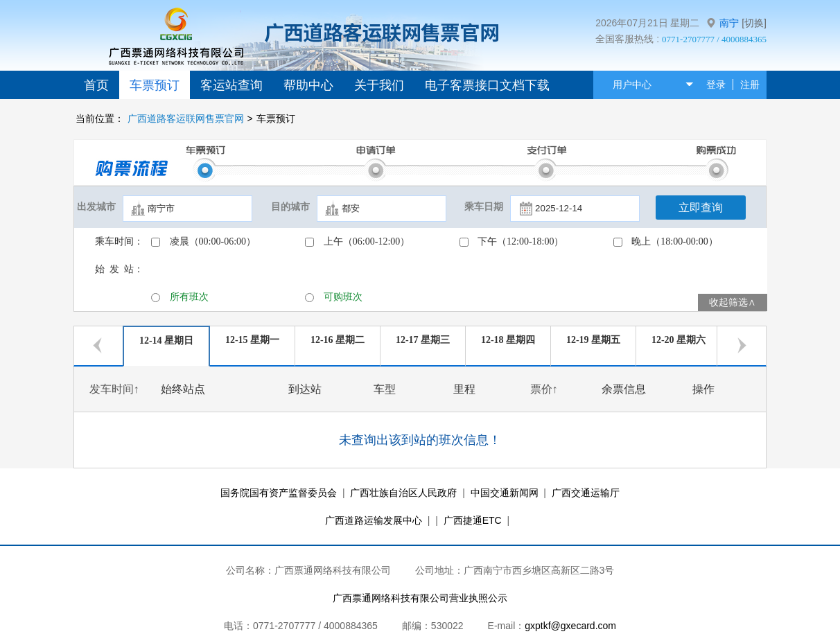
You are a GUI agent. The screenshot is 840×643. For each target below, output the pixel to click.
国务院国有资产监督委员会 (279, 493)
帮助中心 (308, 85)
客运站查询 (231, 85)
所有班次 (189, 297)
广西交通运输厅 (586, 493)
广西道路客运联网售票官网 (186, 118)
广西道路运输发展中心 (374, 520)
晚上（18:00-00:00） (674, 241)
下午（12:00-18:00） (520, 241)
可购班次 (343, 297)
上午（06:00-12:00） (367, 241)
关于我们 (379, 85)
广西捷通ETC (473, 520)
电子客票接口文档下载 (487, 85)
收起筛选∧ (733, 302)
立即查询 (701, 208)
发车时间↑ (114, 389)
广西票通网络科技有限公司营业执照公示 (420, 598)
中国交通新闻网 (505, 493)
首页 (96, 85)
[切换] (754, 23)
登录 (716, 85)
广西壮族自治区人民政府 (403, 493)
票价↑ (544, 389)
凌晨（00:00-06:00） (213, 241)
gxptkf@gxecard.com (570, 626)
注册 (750, 85)
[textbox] (187, 209)
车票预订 (155, 85)
